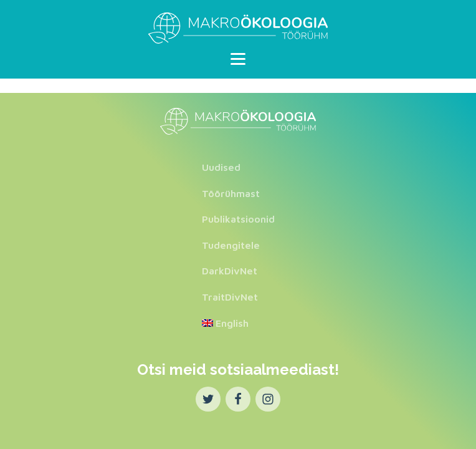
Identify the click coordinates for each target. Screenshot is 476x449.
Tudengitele (231, 245)
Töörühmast (231, 193)
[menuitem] (238, 324)
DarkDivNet (230, 271)
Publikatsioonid (238, 219)
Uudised (221, 167)
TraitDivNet (230, 297)
